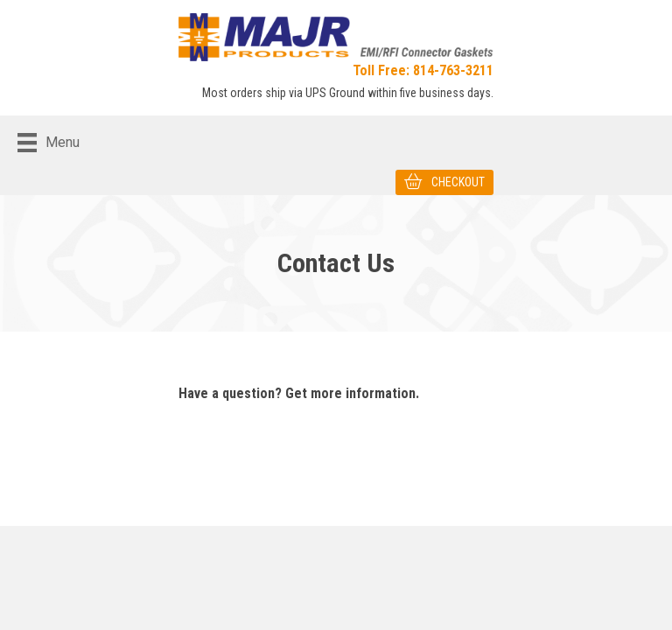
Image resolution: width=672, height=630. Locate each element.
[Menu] (49, 143)
